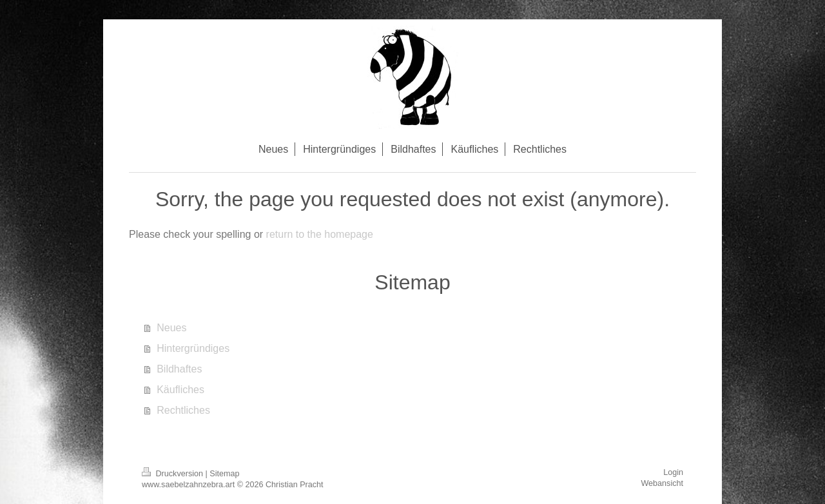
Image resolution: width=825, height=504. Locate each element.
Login (673, 472)
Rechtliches (183, 410)
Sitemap (224, 474)
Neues (171, 328)
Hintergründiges (193, 348)
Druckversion (173, 474)
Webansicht (662, 483)
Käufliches (180, 390)
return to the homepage (320, 234)
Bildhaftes (179, 369)
